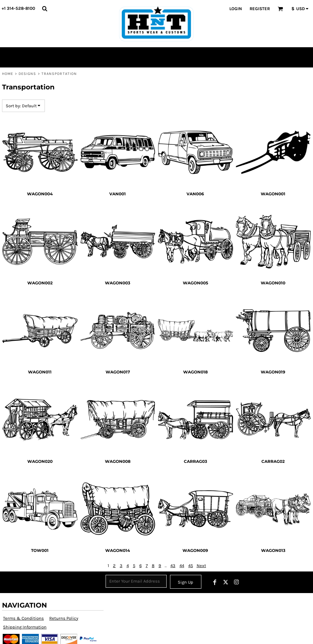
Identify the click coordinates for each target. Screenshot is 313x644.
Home (8, 74)
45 (191, 566)
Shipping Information (25, 627)
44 (182, 566)
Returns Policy (64, 618)
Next (201, 566)
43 (173, 566)
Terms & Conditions (23, 618)
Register (260, 9)
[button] (45, 8)
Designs (27, 74)
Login (236, 9)
